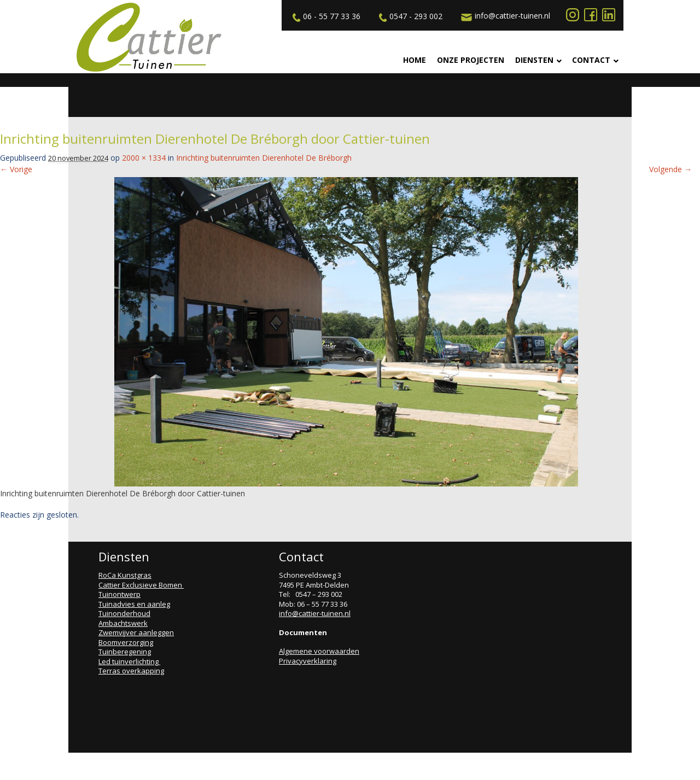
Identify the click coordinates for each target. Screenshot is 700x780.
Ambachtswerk (123, 623)
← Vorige (16, 169)
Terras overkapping (131, 671)
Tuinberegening (125, 652)
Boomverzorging (126, 642)
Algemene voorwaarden (319, 651)
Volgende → (670, 169)
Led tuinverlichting (129, 661)
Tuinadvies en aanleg (134, 604)
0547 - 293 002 (409, 16)
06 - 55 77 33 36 (325, 16)
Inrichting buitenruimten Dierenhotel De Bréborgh (264, 158)
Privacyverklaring (308, 661)
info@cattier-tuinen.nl (504, 16)
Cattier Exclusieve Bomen (141, 585)
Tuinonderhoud (124, 613)
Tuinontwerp (119, 594)
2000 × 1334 (144, 158)
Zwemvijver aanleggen (136, 632)
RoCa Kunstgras (125, 575)
